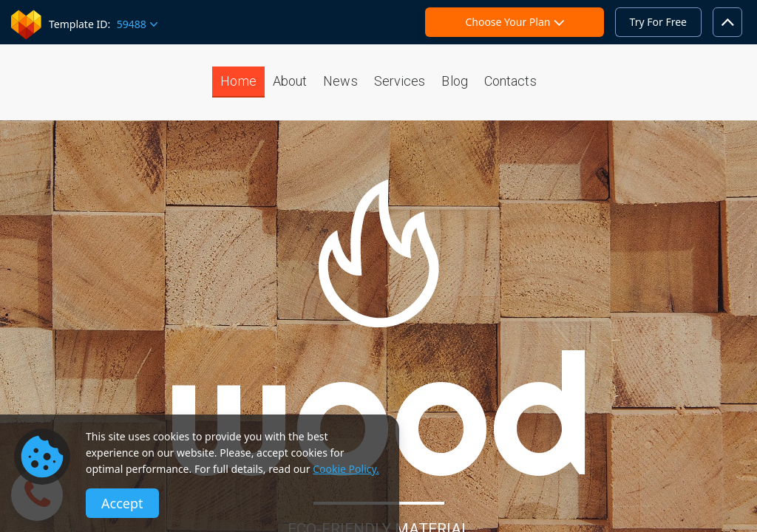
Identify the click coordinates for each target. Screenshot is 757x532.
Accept (122, 503)
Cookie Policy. (346, 469)
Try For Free (658, 22)
